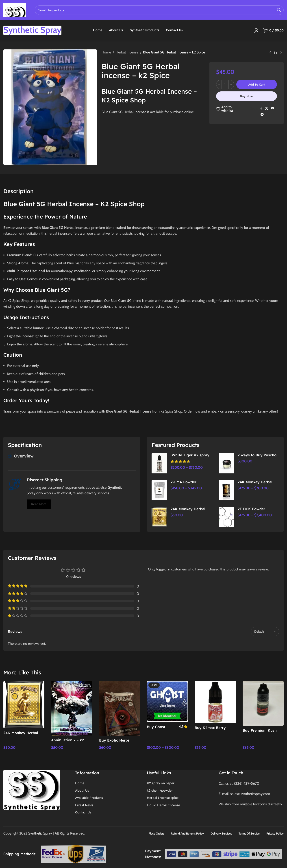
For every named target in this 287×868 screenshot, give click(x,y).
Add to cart (257, 84)
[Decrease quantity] (219, 84)
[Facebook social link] (261, 108)
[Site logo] (15, 10)
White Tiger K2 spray (190, 455)
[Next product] (281, 53)
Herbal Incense (127, 52)
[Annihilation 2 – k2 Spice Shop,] (72, 708)
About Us (82, 791)
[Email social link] (272, 108)
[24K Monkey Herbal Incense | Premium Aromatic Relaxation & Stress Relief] (159, 517)
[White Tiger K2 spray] (159, 463)
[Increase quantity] (231, 84)
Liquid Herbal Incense (163, 805)
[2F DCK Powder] (226, 517)
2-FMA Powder (184, 482)
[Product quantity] (225, 84)
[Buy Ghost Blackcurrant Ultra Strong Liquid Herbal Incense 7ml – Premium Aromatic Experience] (167, 701)
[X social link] (267, 108)
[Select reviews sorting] (265, 632)
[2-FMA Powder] (159, 490)
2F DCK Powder (251, 509)
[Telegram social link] (262, 114)
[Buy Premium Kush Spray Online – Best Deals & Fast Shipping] (263, 703)
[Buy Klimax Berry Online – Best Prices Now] (215, 702)
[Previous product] (270, 53)
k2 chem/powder (160, 791)
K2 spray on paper (161, 783)
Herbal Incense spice (163, 798)
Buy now (246, 96)
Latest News (84, 805)
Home (106, 52)
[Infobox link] (32, 30)
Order (10, 400)
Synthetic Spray (41, 833)
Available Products (89, 798)
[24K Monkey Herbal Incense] (226, 490)
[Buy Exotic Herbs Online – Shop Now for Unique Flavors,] (120, 708)
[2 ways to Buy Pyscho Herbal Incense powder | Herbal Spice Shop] (226, 463)
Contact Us (83, 812)
